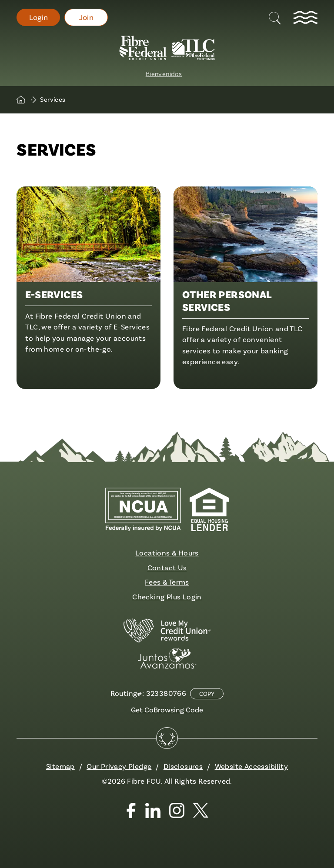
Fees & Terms (167, 582)
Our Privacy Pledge (119, 766)
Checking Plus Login (167, 597)
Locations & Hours (167, 553)
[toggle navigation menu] (305, 17)
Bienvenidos (164, 73)
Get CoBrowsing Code (167, 710)
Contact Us (167, 567)
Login (38, 17)
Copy (207, 694)
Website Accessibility (251, 766)
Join (87, 17)
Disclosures (183, 766)
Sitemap (60, 766)
